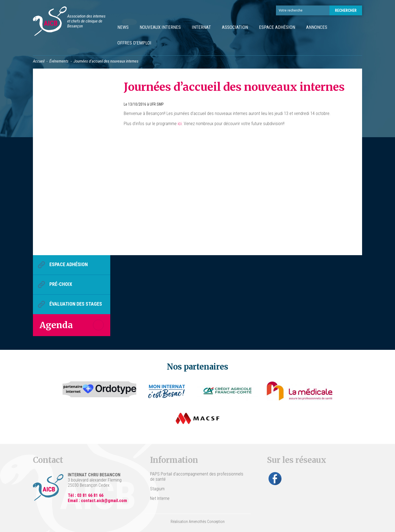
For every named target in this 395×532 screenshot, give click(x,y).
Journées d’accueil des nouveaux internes (234, 87)
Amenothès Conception (207, 522)
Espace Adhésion (277, 27)
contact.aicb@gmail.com (104, 501)
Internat (201, 27)
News (123, 27)
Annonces (317, 27)
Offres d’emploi (134, 43)
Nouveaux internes (160, 27)
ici (180, 124)
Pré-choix (61, 284)
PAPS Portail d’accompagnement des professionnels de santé (197, 477)
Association (235, 27)
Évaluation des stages (76, 304)
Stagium (157, 489)
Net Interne (160, 498)
